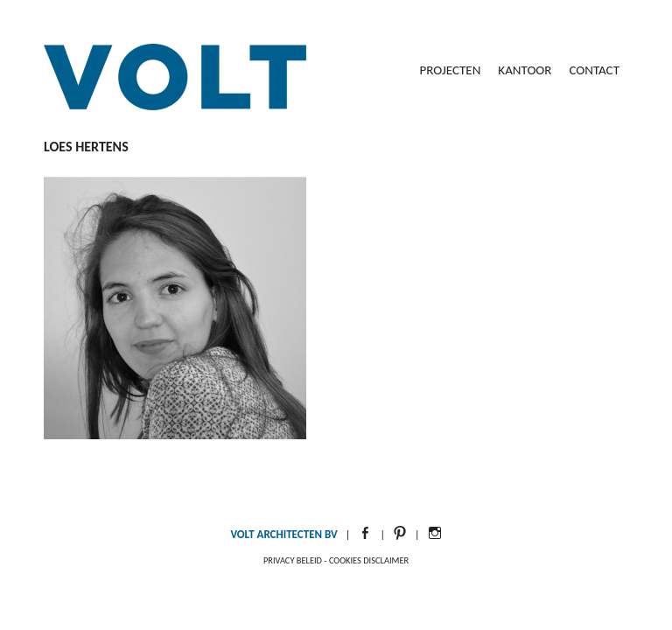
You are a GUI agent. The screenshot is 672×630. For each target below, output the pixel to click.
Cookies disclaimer (369, 560)
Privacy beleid (293, 560)
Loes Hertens (86, 147)
